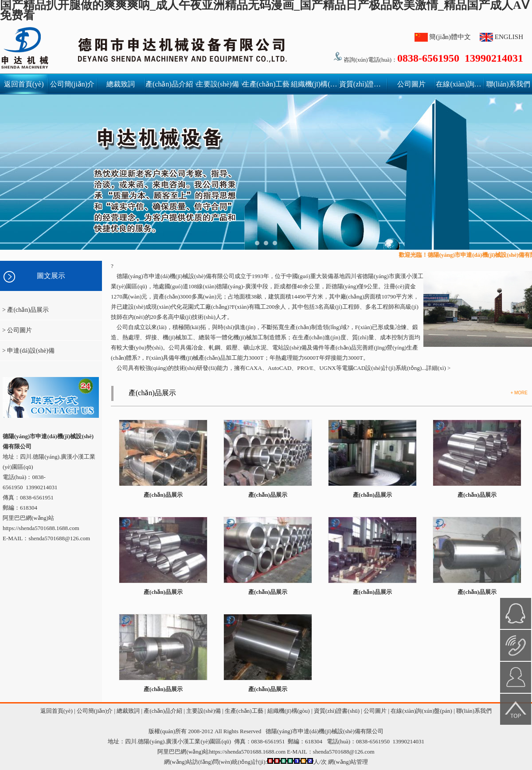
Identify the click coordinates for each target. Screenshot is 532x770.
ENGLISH (509, 37)
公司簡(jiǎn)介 (72, 84)
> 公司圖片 (17, 330)
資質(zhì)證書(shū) (363, 84)
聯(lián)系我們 (508, 84)
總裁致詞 (121, 84)
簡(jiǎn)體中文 (450, 37)
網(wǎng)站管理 (348, 762)
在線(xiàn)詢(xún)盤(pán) (460, 84)
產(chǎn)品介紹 (169, 84)
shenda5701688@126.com (344, 752)
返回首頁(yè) (24, 84)
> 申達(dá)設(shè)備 (28, 351)
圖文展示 (51, 276)
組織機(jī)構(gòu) (315, 84)
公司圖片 (411, 84)
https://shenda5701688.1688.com (41, 528)
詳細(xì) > (438, 368)
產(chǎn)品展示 (152, 393)
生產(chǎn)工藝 (266, 84)
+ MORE (519, 393)
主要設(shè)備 (219, 84)
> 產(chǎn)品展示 (25, 310)
